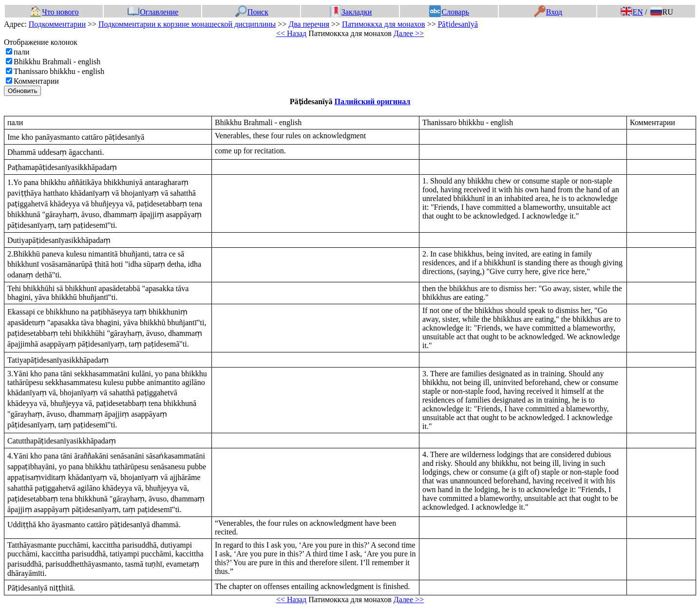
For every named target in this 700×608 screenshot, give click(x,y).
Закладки (351, 12)
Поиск (252, 12)
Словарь (449, 12)
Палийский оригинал (373, 101)
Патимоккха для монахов (384, 24)
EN (632, 12)
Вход (548, 12)
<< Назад (291, 33)
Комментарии (36, 81)
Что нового (54, 12)
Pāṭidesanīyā (458, 24)
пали (21, 52)
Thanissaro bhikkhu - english (59, 71)
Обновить (22, 91)
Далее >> (409, 33)
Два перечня (309, 24)
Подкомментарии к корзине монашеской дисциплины (187, 24)
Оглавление (153, 12)
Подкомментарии (57, 24)
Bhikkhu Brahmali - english (57, 62)
